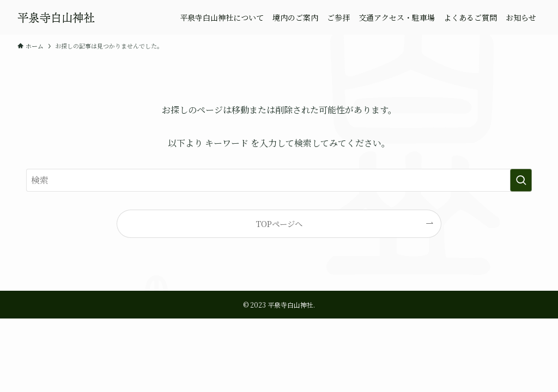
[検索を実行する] (521, 180)
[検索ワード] (279, 180)
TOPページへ (279, 223)
